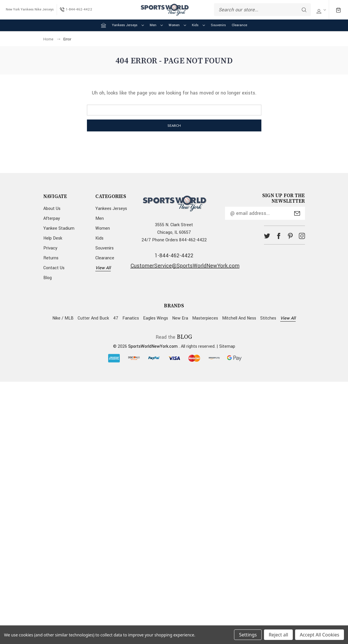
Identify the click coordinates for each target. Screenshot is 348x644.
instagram (302, 236)
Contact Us (54, 268)
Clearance (239, 25)
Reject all (278, 635)
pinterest (290, 236)
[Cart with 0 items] (338, 10)
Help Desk (53, 238)
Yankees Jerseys (128, 25)
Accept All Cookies (320, 635)
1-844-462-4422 (174, 256)
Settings (248, 635)
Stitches (268, 318)
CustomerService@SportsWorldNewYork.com (185, 266)
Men (156, 25)
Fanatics (131, 318)
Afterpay (52, 218)
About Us (52, 209)
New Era (180, 318)
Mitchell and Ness (239, 318)
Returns (51, 258)
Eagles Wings (156, 318)
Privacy (50, 248)
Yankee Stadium (59, 228)
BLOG (184, 337)
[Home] (103, 25)
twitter (267, 236)
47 (116, 318)
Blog (48, 278)
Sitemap (227, 346)
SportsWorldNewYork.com (153, 346)
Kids (198, 25)
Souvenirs (218, 25)
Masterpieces (205, 318)
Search (304, 10)
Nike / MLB (63, 318)
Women (177, 25)
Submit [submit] (297, 213)
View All (103, 268)
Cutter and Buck (93, 318)
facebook (279, 236)
